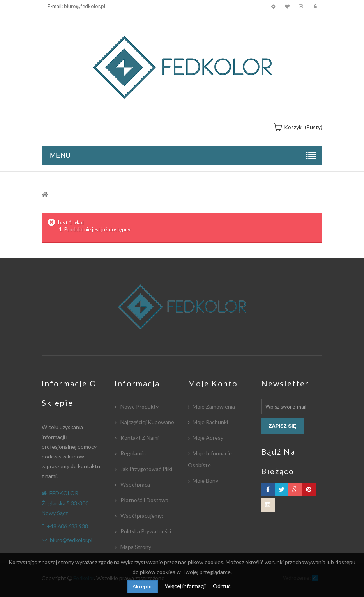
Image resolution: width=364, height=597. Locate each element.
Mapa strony (135, 547)
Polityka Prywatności (145, 531)
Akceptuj (143, 586)
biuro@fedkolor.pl (85, 6)
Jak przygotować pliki (146, 469)
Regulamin (133, 453)
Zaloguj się (315, 7)
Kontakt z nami (139, 438)
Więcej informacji (186, 586)
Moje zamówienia (214, 406)
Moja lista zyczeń (287, 7)
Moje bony (205, 481)
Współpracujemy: (141, 516)
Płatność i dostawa (144, 500)
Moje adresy (208, 438)
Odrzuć (222, 586)
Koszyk (301, 7)
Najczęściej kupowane (147, 422)
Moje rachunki (210, 422)
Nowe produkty (139, 406)
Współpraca (135, 484)
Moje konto (273, 7)
